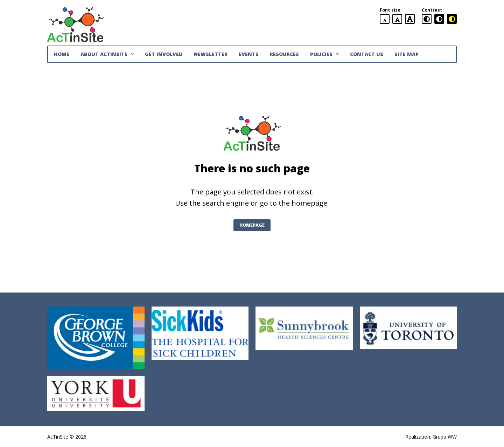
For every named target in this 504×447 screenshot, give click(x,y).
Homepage (252, 225)
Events (249, 54)
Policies (324, 54)
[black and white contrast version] (439, 19)
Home (62, 54)
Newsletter (211, 54)
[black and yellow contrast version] (452, 19)
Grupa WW (445, 437)
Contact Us (367, 54)
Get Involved (164, 54)
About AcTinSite (107, 54)
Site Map (407, 54)
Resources (284, 54)
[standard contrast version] (427, 19)
